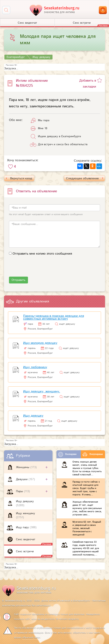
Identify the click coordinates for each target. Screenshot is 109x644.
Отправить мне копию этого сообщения (42, 254)
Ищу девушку (25, 501)
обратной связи (31, 637)
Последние (67, 454)
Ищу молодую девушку (40, 343)
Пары (20, 491)
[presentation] (39, 269)
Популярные (93, 454)
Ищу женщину (25, 513)
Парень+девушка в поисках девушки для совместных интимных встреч (54, 317)
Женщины (23, 467)
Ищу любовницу (35, 367)
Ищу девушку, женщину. (42, 392)
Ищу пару (23, 527)
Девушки (22, 479)
